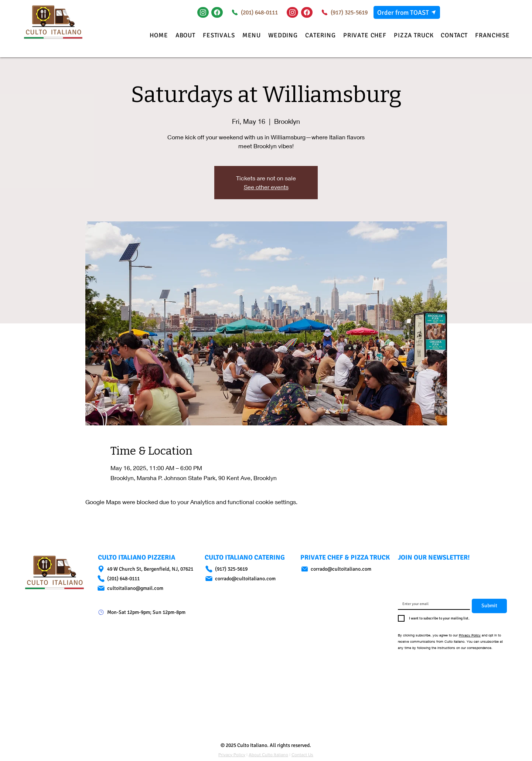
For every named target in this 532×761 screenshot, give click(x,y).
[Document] (217, 12)
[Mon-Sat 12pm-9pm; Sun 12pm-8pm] (148, 612)
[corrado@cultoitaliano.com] (246, 579)
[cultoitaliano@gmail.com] (148, 588)
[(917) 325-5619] (343, 12)
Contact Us (302, 755)
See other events (266, 187)
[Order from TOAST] (407, 12)
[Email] (432, 604)
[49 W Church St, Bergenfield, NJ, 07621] (148, 569)
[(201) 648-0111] (253, 12)
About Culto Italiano (268, 755)
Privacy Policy (470, 635)
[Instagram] (203, 12)
